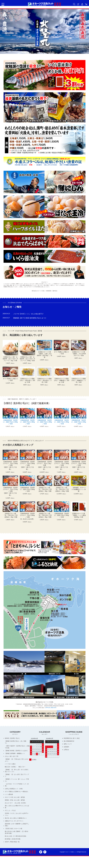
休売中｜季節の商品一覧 (13, 854)
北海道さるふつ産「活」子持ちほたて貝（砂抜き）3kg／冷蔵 (44, 515)
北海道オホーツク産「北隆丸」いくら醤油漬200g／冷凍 (79, 515)
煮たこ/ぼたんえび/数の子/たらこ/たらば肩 (17, 814)
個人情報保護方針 (69, 741)
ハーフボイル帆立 (11, 766)
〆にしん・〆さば (11, 818)
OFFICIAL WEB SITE (51, 708)
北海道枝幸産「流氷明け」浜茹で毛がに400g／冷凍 (44, 422)
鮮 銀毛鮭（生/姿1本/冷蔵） (14, 851)
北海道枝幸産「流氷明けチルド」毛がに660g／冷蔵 (62, 463)
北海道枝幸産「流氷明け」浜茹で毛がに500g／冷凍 (79, 422)
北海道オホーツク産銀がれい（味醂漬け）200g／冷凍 (62, 380)
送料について (68, 744)
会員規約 (67, 747)
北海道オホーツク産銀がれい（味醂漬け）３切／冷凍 (79, 380)
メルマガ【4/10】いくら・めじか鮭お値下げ (29, 314)
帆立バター (23, 769)
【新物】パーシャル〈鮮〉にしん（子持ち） (17, 783)
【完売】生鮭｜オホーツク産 (14, 837)
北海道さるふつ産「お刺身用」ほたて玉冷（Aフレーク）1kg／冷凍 (10, 359)
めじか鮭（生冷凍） (22, 810)
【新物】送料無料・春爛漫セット (16, 755)
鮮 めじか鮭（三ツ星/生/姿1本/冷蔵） (15, 847)
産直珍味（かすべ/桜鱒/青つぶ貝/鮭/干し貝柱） (17, 833)
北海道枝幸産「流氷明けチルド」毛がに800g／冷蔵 (27, 463)
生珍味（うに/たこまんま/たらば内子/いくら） (17, 822)
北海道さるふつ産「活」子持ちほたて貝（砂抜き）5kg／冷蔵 (44, 489)
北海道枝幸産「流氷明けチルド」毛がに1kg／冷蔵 (44, 463)
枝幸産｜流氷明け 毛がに (13, 738)
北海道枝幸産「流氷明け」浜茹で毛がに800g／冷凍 (27, 489)
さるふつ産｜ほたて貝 (12, 758)
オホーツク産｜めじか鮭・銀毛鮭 (16, 804)
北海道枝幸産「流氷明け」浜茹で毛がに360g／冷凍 (27, 422)
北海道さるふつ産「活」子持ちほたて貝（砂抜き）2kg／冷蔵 (10, 515)
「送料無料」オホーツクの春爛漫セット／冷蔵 (79, 489)
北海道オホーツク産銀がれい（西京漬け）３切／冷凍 (44, 380)
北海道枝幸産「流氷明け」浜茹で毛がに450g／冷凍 (62, 422)
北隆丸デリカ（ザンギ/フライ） (15, 829)
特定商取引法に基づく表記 (72, 738)
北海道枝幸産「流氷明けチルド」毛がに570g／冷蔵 (10, 489)
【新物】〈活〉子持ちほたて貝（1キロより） (17, 762)
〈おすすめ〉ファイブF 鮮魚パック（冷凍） (16, 788)
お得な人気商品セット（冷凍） (15, 793)
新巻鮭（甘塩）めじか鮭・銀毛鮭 (16, 807)
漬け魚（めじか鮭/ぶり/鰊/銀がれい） (17, 826)
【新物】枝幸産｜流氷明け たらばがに (17, 752)
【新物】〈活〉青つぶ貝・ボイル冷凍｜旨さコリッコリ (17, 773)
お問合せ (67, 750)
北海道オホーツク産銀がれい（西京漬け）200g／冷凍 (27, 380)
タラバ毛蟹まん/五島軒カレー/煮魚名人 (17, 797)
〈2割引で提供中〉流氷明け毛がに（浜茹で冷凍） (16, 748)
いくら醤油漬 (9, 801)
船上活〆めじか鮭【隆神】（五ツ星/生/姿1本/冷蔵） (16, 841)
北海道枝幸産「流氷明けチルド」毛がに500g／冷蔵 (10, 463)
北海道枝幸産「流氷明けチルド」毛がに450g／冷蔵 (79, 463)
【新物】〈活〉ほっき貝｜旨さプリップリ (17, 778)
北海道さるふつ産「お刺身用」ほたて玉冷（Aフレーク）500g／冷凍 (27, 359)
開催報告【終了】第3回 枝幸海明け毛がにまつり (31, 318)
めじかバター (9, 810)
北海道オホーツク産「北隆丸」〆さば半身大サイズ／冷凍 (79, 354)
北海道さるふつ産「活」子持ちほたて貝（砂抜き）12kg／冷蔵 (62, 489)
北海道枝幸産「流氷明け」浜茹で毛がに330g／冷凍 (10, 422)
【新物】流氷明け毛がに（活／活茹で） (16, 742)
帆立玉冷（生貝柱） (11, 769)
